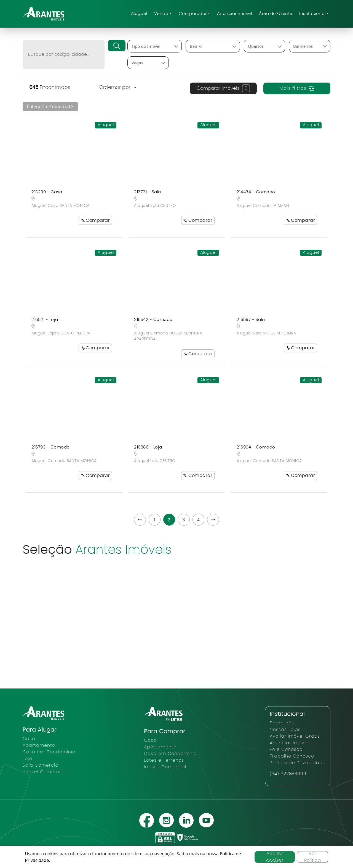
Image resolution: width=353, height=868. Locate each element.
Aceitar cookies (275, 857)
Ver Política (312, 857)
